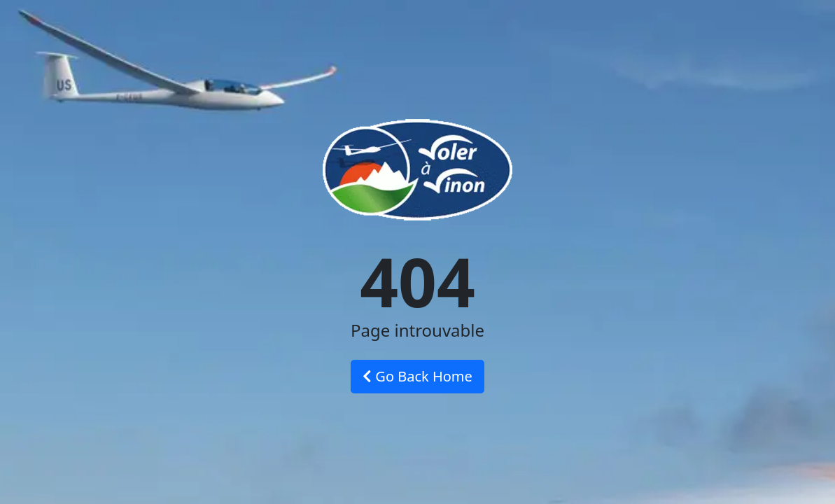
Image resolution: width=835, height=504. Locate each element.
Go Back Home (417, 376)
